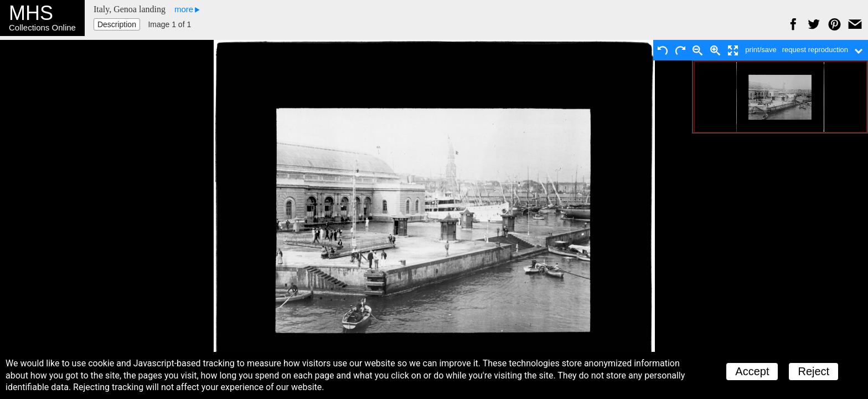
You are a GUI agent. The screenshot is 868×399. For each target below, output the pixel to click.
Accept (752, 371)
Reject (813, 371)
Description (117, 24)
